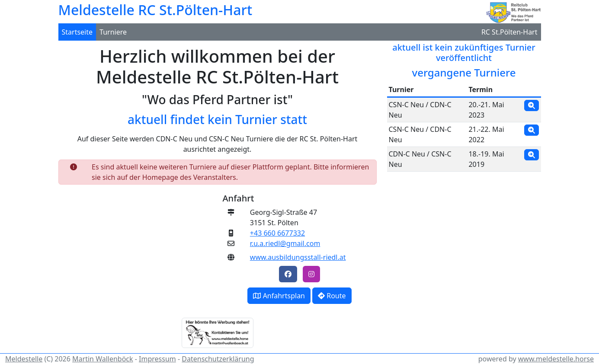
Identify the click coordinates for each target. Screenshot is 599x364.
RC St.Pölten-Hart (509, 32)
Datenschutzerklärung (218, 359)
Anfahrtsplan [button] (279, 296)
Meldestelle (24, 359)
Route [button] (332, 296)
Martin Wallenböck (103, 359)
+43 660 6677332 (277, 233)
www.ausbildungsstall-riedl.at (298, 257)
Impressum (157, 359)
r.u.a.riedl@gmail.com (285, 243)
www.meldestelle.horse (556, 359)
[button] (288, 274)
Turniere (113, 32)
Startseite (77, 32)
